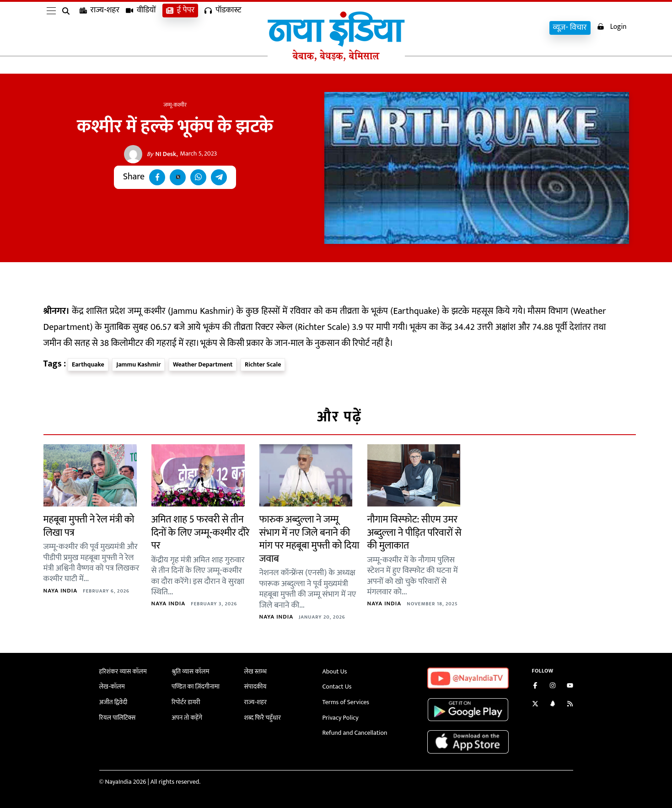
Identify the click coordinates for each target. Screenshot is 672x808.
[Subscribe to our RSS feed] (570, 705)
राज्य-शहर (100, 28)
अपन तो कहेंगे (187, 717)
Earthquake (88, 364)
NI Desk (162, 154)
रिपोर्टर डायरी (186, 702)
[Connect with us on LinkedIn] (553, 705)
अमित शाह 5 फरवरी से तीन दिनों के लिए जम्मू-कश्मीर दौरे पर (201, 533)
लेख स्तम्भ (255, 671)
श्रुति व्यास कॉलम (190, 671)
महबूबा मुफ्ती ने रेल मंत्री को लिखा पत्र (89, 526)
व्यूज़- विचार (569, 28)
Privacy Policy (341, 717)
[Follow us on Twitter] (535, 705)
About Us (335, 671)
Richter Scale (263, 364)
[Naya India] (336, 59)
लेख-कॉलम (112, 687)
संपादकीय (255, 687)
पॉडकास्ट (223, 28)
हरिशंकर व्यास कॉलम (123, 671)
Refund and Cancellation (355, 733)
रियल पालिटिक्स (118, 717)
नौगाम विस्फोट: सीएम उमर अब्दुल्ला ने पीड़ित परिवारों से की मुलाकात (414, 533)
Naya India (61, 591)
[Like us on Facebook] (535, 687)
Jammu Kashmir (138, 364)
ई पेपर (180, 28)
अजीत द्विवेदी (113, 702)
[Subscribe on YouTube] (570, 687)
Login (611, 27)
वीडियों (141, 28)
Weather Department (203, 364)
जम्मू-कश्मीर (175, 105)
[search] (68, 28)
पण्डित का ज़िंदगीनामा (195, 687)
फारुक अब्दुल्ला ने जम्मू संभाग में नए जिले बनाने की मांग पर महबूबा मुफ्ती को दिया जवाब (309, 539)
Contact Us (337, 687)
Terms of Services (346, 702)
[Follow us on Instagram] (553, 687)
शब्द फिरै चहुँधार (263, 717)
